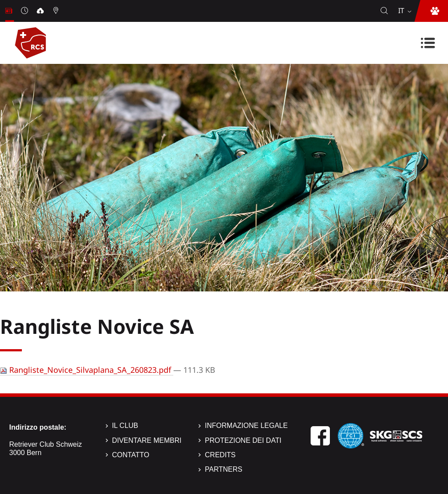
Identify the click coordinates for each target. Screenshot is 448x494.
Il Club (125, 426)
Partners (224, 469)
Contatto (131, 455)
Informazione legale (246, 426)
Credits (220, 455)
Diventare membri (147, 440)
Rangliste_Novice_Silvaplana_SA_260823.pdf (87, 370)
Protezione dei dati (243, 440)
